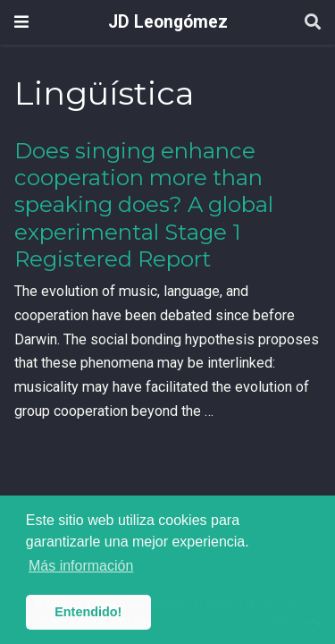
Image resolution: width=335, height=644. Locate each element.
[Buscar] (313, 23)
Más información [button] (81, 566)
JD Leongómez (168, 22)
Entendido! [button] (88, 612)
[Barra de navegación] (21, 22)
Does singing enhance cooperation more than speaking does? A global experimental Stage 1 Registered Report (144, 205)
